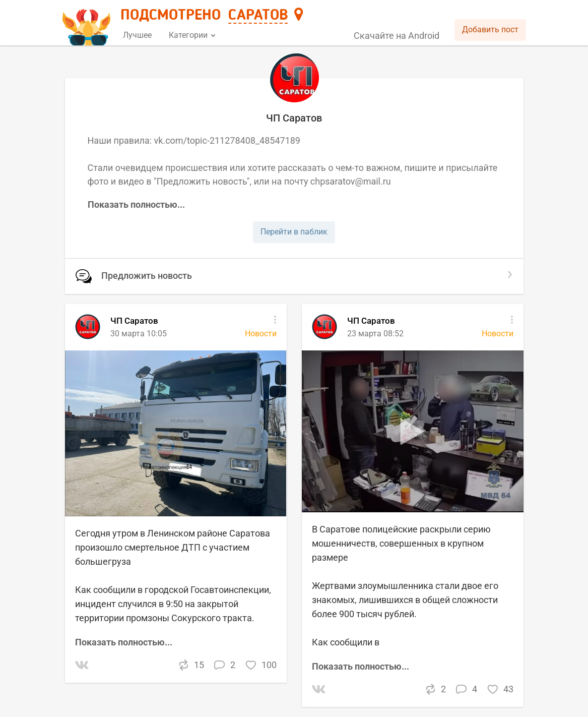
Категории (192, 35)
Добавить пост (490, 29)
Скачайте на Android (397, 36)
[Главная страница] (88, 23)
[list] (294, 511)
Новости (498, 334)
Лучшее (137, 35)
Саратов (258, 16)
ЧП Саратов (371, 321)
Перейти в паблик (294, 232)
